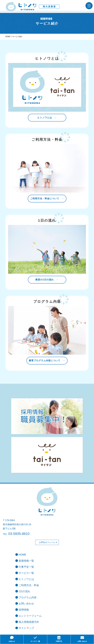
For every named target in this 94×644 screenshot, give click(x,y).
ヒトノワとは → (47, 118)
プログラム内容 (26, 597)
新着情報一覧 (25, 561)
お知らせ (12, 639)
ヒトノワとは (25, 579)
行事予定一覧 (25, 567)
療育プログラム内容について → (47, 361)
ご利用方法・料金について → (47, 199)
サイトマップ (25, 628)
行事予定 (59, 639)
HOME (21, 555)
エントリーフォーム (29, 616)
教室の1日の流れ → (47, 280)
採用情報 (22, 610)
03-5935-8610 (19, 534)
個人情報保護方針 (27, 622)
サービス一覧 (25, 573)
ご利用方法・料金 (27, 585)
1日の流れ (23, 591)
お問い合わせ (25, 604)
